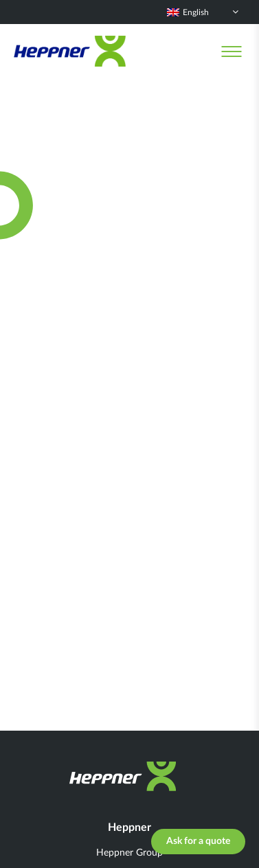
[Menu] (231, 52)
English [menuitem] (196, 12)
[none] (203, 12)
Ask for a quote (198, 841)
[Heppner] (70, 51)
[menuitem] (203, 12)
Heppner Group (129, 853)
